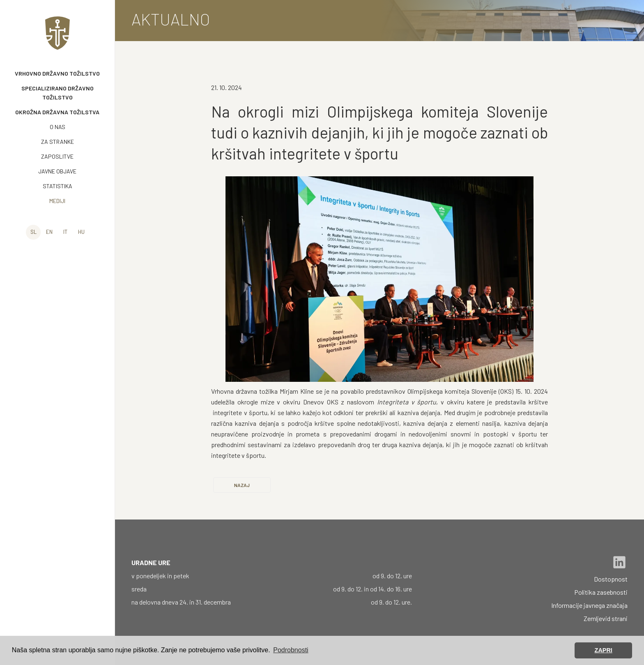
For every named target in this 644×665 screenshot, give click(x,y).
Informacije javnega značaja (589, 605)
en (49, 232)
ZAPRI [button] (604, 650)
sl (33, 232)
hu (81, 232)
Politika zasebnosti (601, 592)
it (65, 232)
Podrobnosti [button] (291, 650)
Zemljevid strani (606, 618)
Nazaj (242, 485)
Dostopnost (611, 579)
